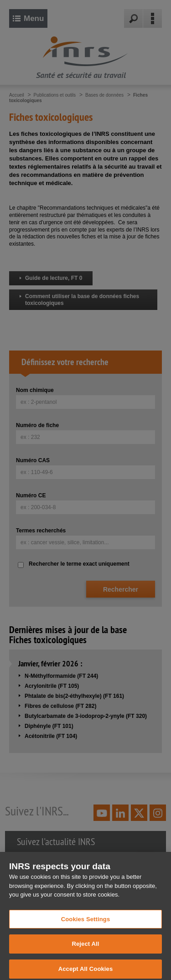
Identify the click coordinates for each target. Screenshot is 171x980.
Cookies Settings (86, 926)
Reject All (85, 951)
